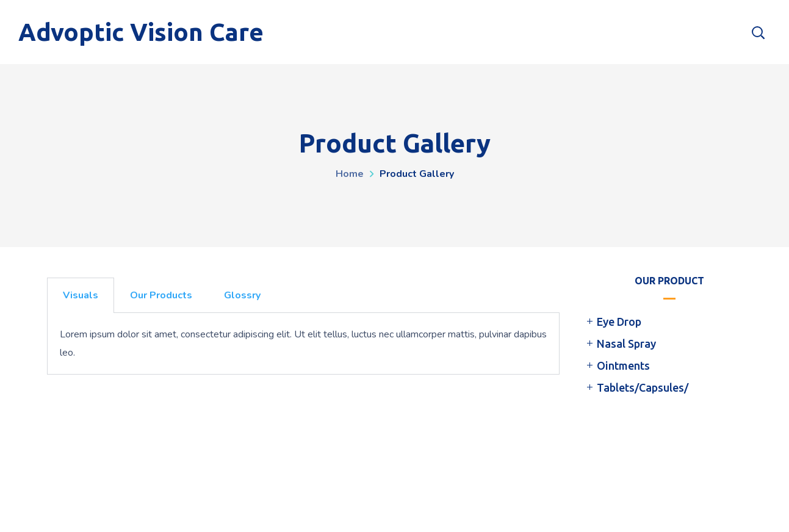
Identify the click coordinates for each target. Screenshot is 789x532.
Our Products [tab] (161, 295)
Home (350, 174)
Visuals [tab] (81, 295)
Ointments (623, 365)
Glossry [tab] (242, 295)
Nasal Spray (626, 343)
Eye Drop (619, 322)
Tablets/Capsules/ (643, 387)
